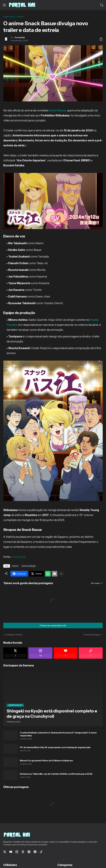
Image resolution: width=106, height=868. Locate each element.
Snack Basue (57, 110)
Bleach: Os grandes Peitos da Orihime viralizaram (46, 760)
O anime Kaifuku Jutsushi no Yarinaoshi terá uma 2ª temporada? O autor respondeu (58, 734)
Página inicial (9, 17)
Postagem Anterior (14, 635)
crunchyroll (18, 557)
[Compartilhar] (100, 39)
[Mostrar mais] (61, 574)
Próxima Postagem (92, 635)
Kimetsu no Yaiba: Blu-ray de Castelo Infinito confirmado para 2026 (56, 774)
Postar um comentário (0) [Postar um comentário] (53, 625)
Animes (20, 17)
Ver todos (95, 583)
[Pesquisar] (102, 5)
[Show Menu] (4, 5)
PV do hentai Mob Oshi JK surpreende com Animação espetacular (55, 747)
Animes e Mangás (29, 566)
